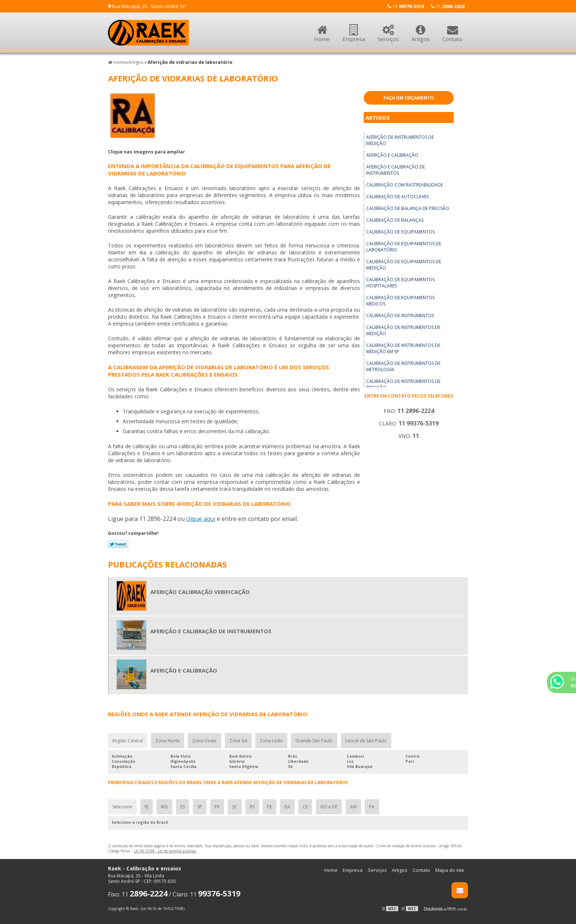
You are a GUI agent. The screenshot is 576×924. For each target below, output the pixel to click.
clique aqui (201, 519)
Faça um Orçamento (409, 98)
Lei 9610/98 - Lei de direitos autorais (165, 851)
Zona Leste (271, 741)
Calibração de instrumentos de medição (403, 330)
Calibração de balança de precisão (408, 208)
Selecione (122, 807)
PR (217, 807)
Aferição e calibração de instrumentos (396, 170)
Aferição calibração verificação (200, 592)
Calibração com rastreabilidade (405, 185)
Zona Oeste (204, 741)
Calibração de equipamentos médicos (400, 301)
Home (322, 29)
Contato (452, 29)
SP (200, 807)
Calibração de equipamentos (400, 232)
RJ (147, 807)
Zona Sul (238, 741)
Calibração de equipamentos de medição (404, 265)
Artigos (421, 29)
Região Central (128, 741)
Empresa (354, 29)
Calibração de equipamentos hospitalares (400, 283)
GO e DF (329, 807)
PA (372, 807)
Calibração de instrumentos (400, 316)
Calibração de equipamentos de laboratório (404, 247)
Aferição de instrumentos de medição (400, 140)
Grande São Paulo (314, 741)
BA (287, 807)
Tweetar (118, 544)
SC (235, 807)
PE (269, 807)
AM (353, 807)
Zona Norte (168, 741)
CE (305, 807)
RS (252, 807)
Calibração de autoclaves (397, 197)
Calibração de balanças (395, 220)
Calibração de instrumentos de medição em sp (403, 348)
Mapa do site (450, 870)
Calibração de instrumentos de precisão (403, 384)
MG (164, 807)
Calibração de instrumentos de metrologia (403, 366)
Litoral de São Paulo (366, 741)
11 (448, 6)
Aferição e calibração (392, 155)
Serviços (388, 29)
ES (183, 807)
